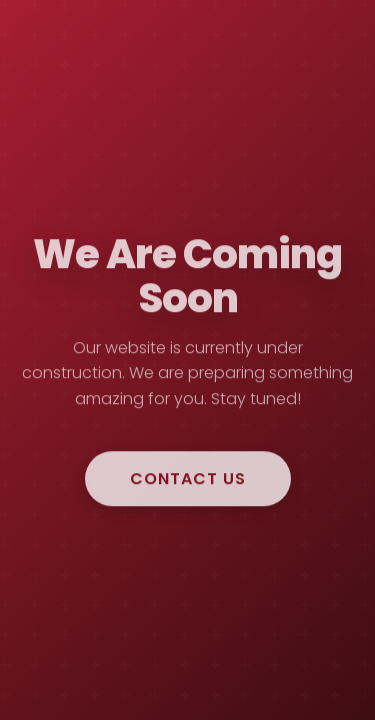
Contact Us (188, 480)
